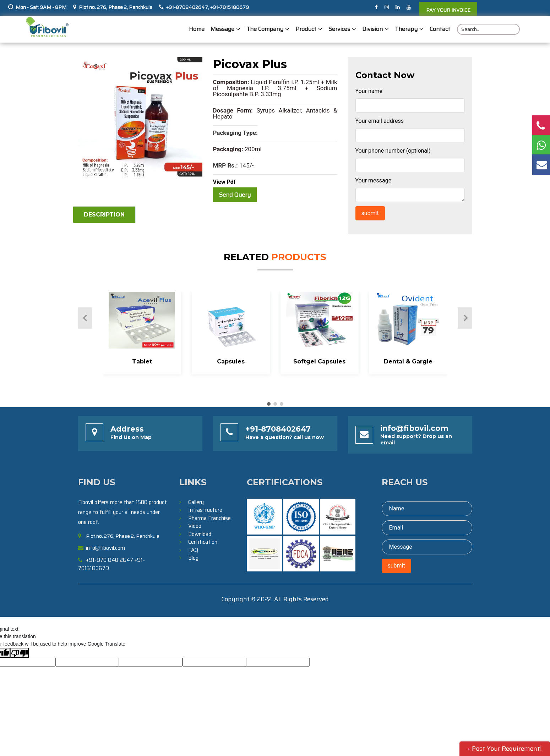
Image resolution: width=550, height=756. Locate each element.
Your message (374, 180)
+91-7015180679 (229, 7)
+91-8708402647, (188, 7)
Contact (440, 29)
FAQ (193, 550)
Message (222, 29)
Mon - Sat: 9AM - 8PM (41, 7)
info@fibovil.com (414, 428)
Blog (193, 558)
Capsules (231, 361)
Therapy (406, 29)
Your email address (380, 121)
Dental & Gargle (408, 361)
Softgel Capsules (319, 361)
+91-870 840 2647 (110, 560)
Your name (369, 91)
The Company (265, 29)
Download (200, 534)
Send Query (235, 195)
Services (339, 29)
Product (306, 29)
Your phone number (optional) (393, 151)
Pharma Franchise (209, 518)
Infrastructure (205, 510)
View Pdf (224, 182)
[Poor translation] (20, 653)
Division (372, 29)
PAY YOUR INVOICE (448, 10)
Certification (203, 542)
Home (197, 29)
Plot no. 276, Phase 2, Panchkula (116, 7)
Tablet (142, 361)
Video (195, 526)
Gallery (196, 502)
